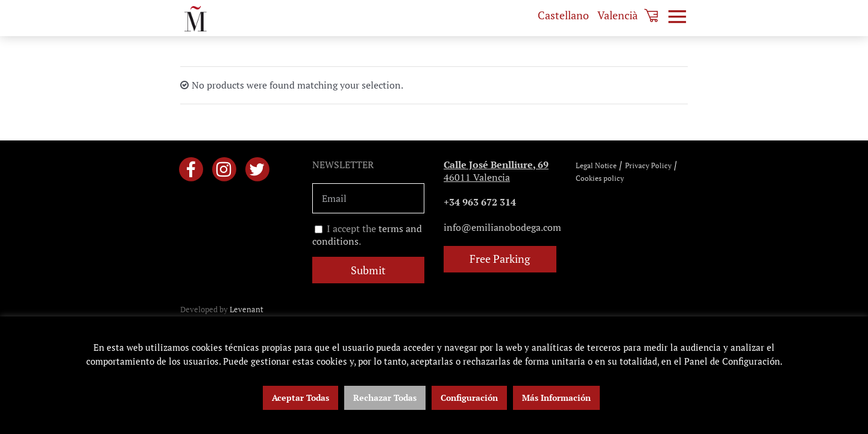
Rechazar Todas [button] (385, 398)
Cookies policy (600, 178)
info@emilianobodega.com (502, 227)
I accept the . (367, 235)
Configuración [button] (469, 398)
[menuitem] (563, 15)
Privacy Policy (648, 165)
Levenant (247, 309)
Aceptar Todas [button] (300, 398)
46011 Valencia (496, 171)
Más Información (556, 398)
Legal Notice (596, 165)
